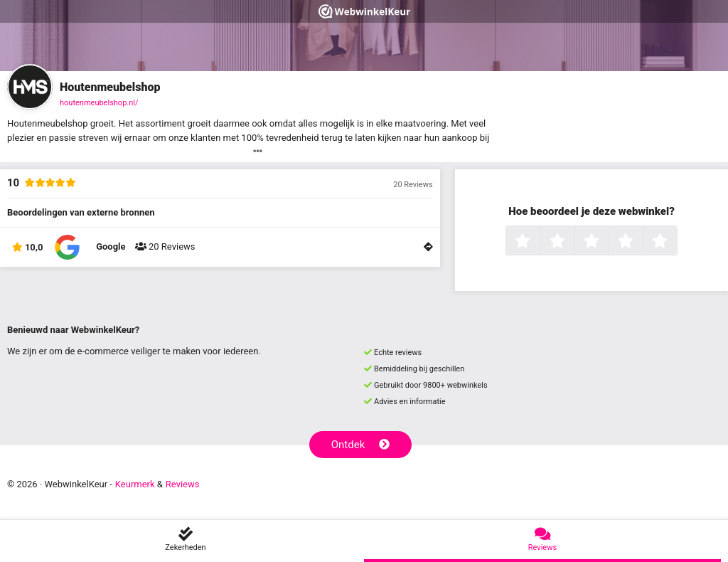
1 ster (539, 242)
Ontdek (361, 445)
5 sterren (675, 242)
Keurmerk (135, 484)
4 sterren (641, 242)
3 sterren (607, 242)
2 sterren (573, 242)
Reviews (183, 484)
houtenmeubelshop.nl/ (99, 103)
